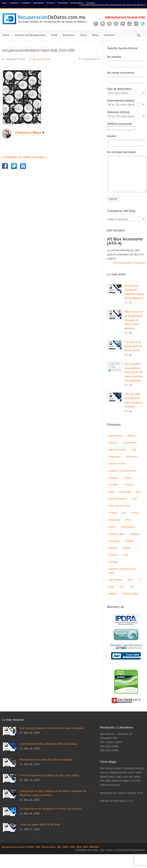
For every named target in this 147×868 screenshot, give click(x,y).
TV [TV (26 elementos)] (139, 580)
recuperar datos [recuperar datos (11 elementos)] (117, 534)
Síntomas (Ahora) (126, 114)
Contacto (91, 3)
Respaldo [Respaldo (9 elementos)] (135, 534)
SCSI (79, 847)
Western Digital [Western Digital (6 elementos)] (130, 594)
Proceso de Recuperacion (30, 35)
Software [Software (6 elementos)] (113, 555)
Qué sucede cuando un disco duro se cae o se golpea (52, 728)
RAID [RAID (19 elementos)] (128, 520)
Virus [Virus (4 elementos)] (122, 587)
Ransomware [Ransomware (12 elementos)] (128, 527)
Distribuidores (77, 3)
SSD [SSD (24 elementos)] (125, 555)
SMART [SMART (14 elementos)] (127, 548)
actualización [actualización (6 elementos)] (115, 436)
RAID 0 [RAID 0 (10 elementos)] (112, 527)
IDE (59, 847)
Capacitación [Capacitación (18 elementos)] (129, 443)
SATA (66, 847)
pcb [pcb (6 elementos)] (124, 513)
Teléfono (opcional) (121, 126)
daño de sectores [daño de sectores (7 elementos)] (118, 450)
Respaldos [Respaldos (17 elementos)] (114, 541)
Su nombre (126, 61)
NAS (38, 847)
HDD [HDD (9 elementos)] (111, 492)
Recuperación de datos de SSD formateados (46, 760)
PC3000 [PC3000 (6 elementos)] (113, 513)
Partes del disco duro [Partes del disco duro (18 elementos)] (120, 506)
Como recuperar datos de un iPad (40, 824)
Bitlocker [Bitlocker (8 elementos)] (113, 443)
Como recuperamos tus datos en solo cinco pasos (49, 775)
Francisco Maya (43, 59)
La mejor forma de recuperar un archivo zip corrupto (50, 809)
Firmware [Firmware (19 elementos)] (114, 478)
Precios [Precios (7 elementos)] (135, 513)
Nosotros (14, 3)
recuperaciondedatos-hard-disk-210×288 (38, 50)
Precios (51, 3)
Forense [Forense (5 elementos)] (128, 478)
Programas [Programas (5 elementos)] (114, 520)
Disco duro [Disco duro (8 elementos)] (132, 457)
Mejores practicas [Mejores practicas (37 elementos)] (118, 499)
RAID (54, 35)
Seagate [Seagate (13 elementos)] (129, 541)
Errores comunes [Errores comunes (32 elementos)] (117, 464)
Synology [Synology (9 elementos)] (113, 562)
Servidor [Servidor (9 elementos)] (113, 548)
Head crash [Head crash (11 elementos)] (125, 492)
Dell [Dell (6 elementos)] (134, 450)
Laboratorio (38, 3)
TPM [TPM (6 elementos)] (130, 580)
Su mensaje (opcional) (126, 171)
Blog (95, 35)
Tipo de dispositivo (126, 91)
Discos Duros (49, 847)
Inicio (4, 3)
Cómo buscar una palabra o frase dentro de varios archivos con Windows (134, 372)
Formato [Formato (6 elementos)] (128, 485)
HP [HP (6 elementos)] (138, 492)
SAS (85, 847)
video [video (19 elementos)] (111, 587)
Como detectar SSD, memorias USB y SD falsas (48, 744)
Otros (84, 35)
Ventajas (26, 3)
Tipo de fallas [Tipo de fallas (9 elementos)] (116, 580)
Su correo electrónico (126, 77)
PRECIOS (94, 847)
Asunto (126, 140)
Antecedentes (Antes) (126, 103)
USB (72, 847)
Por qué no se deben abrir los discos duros (134, 346)
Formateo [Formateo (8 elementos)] (114, 485)
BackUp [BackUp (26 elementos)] (131, 436)
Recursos (69, 35)
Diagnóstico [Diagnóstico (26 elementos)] (115, 457)
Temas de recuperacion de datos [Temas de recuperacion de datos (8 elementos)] (122, 571)
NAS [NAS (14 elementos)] (134, 499)
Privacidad (62, 3)
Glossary (139, 263)
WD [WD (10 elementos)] (132, 587)
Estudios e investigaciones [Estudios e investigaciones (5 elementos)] (122, 471)
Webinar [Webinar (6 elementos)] (113, 594)
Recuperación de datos (13, 847)
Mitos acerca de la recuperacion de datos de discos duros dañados (134, 320)
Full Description (123, 263)
